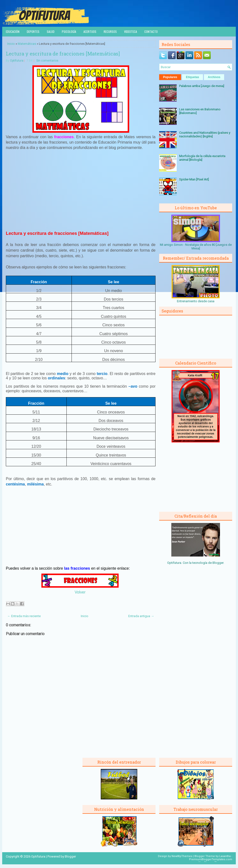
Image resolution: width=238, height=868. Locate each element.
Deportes (33, 32)
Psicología (69, 32)
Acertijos (90, 32)
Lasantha (225, 856)
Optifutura (17, 61)
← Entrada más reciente (24, 616)
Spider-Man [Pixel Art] (194, 179)
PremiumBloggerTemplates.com (211, 859)
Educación (13, 32)
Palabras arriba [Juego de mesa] (202, 86)
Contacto (151, 32)
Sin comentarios (47, 61)
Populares (170, 77)
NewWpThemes (182, 856)
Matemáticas (27, 44)
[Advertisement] (81, 190)
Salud (51, 32)
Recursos (110, 32)
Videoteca (131, 32)
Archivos (214, 77)
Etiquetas (192, 77)
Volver (80, 592)
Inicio (11, 44)
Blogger (218, 563)
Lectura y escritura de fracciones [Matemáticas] (63, 54)
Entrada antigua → (141, 616)
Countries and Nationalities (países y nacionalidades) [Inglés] (205, 135)
